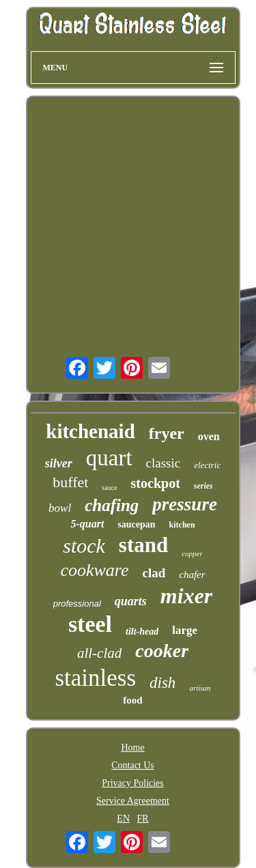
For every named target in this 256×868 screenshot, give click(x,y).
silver (59, 463)
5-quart (87, 524)
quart (109, 458)
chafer (192, 575)
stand (143, 545)
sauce (109, 488)
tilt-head (142, 632)
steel (90, 624)
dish (162, 683)
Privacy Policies (133, 783)
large (185, 630)
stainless (95, 678)
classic (163, 463)
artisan (200, 688)
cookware (94, 570)
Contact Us (133, 765)
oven (209, 436)
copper (192, 553)
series (203, 486)
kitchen (182, 525)
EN (123, 819)
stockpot (156, 483)
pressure (185, 504)
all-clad (99, 653)
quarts (131, 601)
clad (154, 573)
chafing (112, 505)
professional (77, 604)
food (132, 700)
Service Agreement (133, 801)
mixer (186, 596)
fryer (167, 433)
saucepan (136, 524)
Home (132, 748)
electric (207, 465)
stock (84, 546)
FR (143, 819)
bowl (60, 508)
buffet (70, 482)
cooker (162, 651)
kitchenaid (90, 431)
